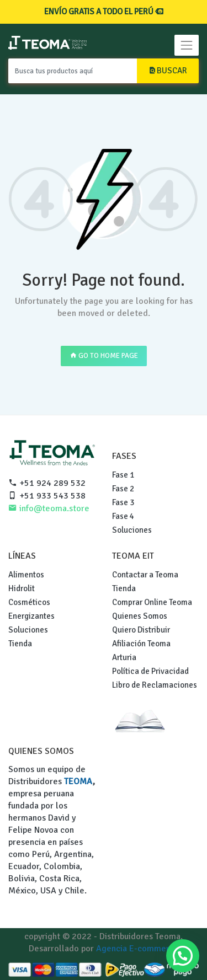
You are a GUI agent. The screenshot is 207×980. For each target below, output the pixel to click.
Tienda (20, 644)
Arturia (124, 657)
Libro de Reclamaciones (155, 685)
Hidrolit (22, 588)
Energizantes (31, 616)
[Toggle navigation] (187, 45)
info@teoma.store (49, 508)
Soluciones (132, 530)
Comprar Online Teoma (152, 602)
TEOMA (78, 781)
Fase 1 (123, 475)
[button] (183, 956)
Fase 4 (123, 516)
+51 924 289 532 (47, 483)
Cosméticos (29, 602)
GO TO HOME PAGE (104, 356)
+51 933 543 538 (47, 496)
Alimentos (26, 575)
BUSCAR (168, 71)
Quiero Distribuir (141, 630)
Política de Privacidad (150, 671)
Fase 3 (123, 502)
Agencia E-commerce (137, 949)
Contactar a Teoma (145, 575)
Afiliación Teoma (141, 644)
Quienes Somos (140, 616)
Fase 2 (123, 489)
